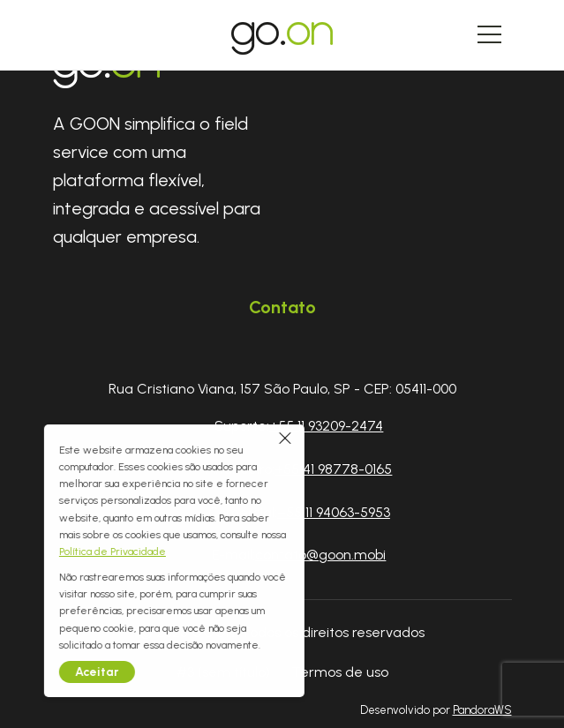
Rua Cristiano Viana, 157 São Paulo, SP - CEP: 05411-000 (282, 389)
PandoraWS (482, 711)
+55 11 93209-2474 (326, 426)
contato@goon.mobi (320, 555)
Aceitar (41, 672)
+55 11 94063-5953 (334, 512)
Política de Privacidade (56, 552)
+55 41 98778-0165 (333, 469)
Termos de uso (340, 672)
